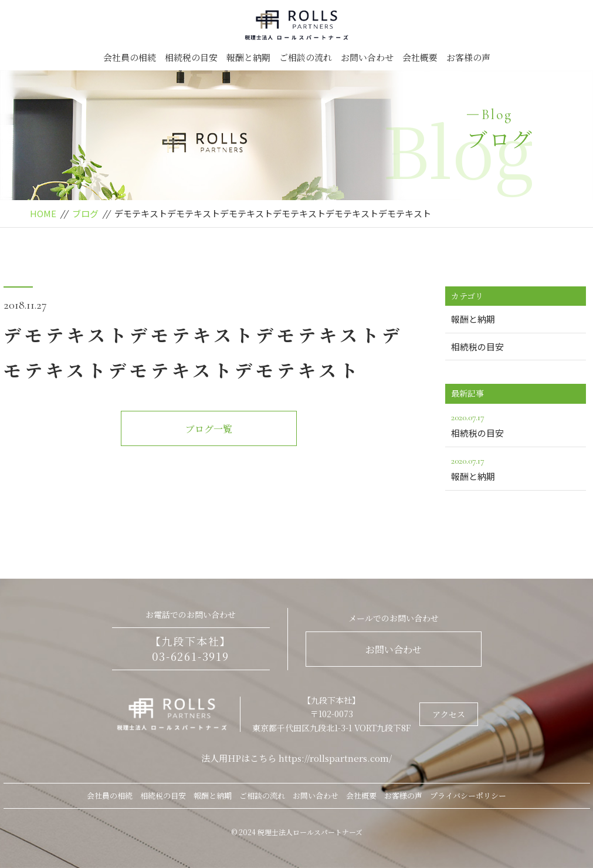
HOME (43, 213)
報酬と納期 (248, 57)
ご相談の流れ (306, 57)
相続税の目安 (191, 57)
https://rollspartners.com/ (335, 758)
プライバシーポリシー (468, 796)
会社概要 (420, 57)
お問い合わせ (367, 57)
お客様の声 (468, 57)
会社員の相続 (130, 57)
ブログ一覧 (209, 429)
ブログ (85, 213)
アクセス (449, 714)
